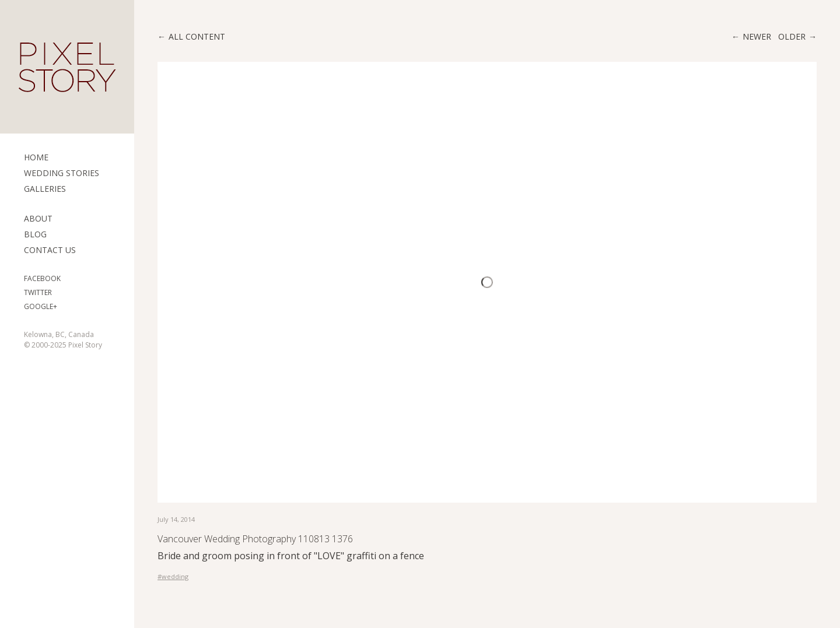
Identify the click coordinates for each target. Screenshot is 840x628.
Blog (35, 234)
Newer (757, 36)
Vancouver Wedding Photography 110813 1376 (255, 539)
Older (792, 36)
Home (36, 157)
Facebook (42, 278)
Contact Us (50, 250)
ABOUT (38, 218)
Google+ (41, 306)
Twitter (38, 292)
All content (197, 36)
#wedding (173, 576)
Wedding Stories (62, 173)
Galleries (45, 189)
